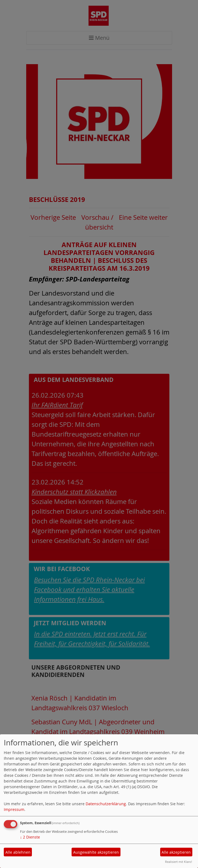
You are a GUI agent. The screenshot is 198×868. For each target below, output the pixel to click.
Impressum (14, 809)
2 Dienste (30, 837)
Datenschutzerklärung (106, 804)
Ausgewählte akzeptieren (96, 852)
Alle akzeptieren (176, 852)
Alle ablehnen (18, 852)
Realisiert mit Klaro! (179, 862)
